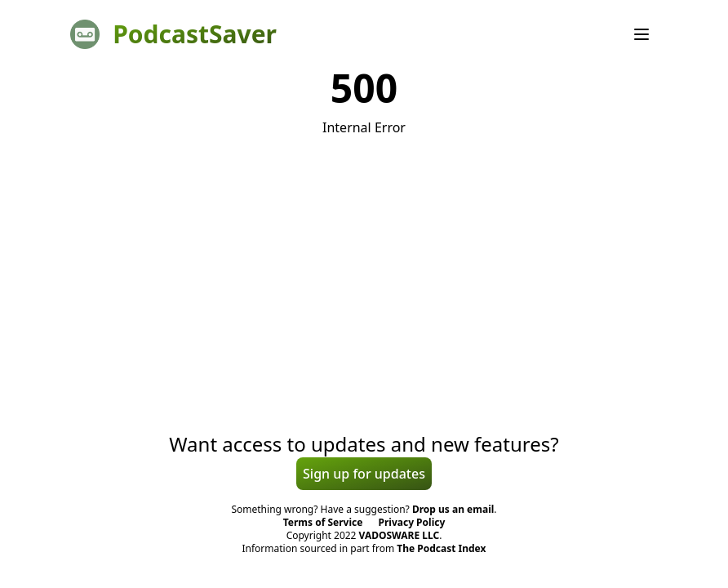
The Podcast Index (441, 548)
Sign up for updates (364, 474)
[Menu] (641, 34)
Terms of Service (323, 522)
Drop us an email (453, 509)
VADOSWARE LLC (400, 535)
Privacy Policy (412, 522)
